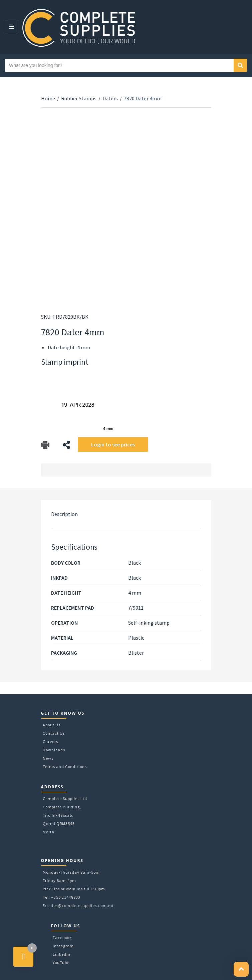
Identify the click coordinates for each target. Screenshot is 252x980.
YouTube (61, 962)
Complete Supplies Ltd (65, 798)
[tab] (126, 514)
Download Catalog (45, 445)
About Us (52, 725)
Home (48, 98)
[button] (241, 969)
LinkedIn (62, 954)
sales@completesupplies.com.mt (81, 905)
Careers (50, 741)
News (48, 758)
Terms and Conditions (65, 766)
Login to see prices (113, 444)
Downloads (54, 750)
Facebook (62, 937)
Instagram (63, 946)
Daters (110, 98)
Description (64, 514)
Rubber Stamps (79, 98)
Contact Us (54, 733)
